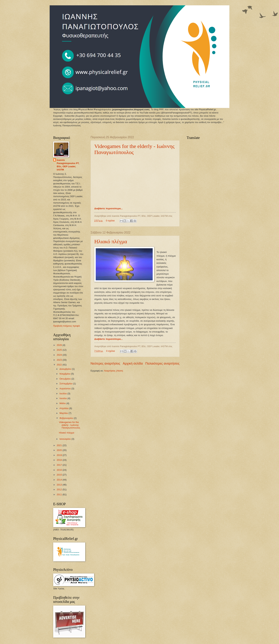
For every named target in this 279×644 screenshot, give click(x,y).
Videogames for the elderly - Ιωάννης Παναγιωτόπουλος (69, 425)
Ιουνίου (63, 398)
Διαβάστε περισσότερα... (108, 208)
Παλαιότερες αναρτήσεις (162, 363)
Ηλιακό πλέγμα (111, 241)
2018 (60, 460)
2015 (60, 475)
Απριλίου (64, 408)
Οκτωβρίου (65, 379)
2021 (60, 445)
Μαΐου (63, 403)
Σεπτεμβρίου (66, 384)
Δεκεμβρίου (66, 369)
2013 (60, 485)
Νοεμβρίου (65, 374)
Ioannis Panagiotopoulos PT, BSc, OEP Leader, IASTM (68, 165)
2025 (60, 350)
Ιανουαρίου (65, 439)
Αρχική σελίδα (133, 363)
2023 (60, 360)
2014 (60, 480)
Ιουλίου (63, 394)
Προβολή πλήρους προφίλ (67, 326)
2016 (60, 470)
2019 (60, 455)
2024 (60, 355)
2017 (60, 465)
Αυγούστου (65, 389)
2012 (60, 490)
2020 (60, 450)
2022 (60, 365)
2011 (60, 494)
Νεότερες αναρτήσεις (105, 363)
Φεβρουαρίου (67, 418)
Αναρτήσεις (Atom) (113, 371)
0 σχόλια (110, 221)
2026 (60, 345)
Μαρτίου (64, 413)
